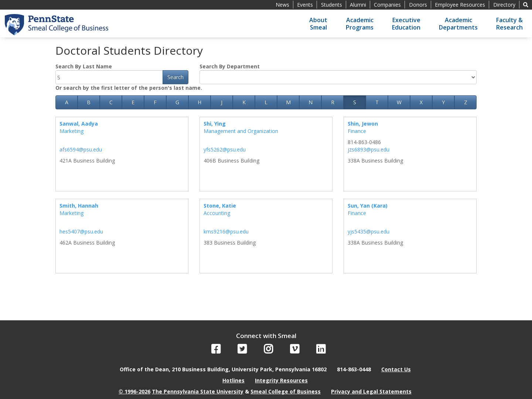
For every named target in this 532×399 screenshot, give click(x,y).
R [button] (333, 102)
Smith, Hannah (79, 206)
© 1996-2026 (134, 391)
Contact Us (396, 369)
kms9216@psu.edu (226, 231)
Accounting (217, 213)
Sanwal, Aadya (79, 124)
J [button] (222, 102)
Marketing (71, 131)
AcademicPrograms (360, 24)
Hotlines (233, 380)
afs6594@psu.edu (81, 149)
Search (175, 77)
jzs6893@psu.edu (369, 149)
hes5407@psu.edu (81, 231)
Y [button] (443, 102)
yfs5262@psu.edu (225, 149)
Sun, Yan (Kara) (368, 206)
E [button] (133, 102)
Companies (387, 5)
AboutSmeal (318, 24)
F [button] (155, 102)
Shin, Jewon (363, 124)
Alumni (358, 5)
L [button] (266, 102)
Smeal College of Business (286, 391)
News (282, 5)
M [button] (288, 102)
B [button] (89, 102)
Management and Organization (241, 131)
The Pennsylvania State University (198, 391)
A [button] (67, 102)
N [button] (311, 102)
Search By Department (230, 66)
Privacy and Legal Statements (371, 391)
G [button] (177, 102)
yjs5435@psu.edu (369, 231)
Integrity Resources (281, 380)
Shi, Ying (215, 124)
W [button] (399, 102)
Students (332, 5)
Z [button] (466, 102)
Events (305, 5)
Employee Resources (460, 5)
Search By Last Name (84, 66)
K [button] (244, 102)
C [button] (111, 102)
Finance (357, 131)
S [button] (355, 102)
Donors (418, 5)
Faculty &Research (509, 24)
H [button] (199, 102)
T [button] (377, 102)
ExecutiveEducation (406, 24)
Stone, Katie (220, 206)
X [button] (421, 102)
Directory (504, 5)
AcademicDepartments (458, 24)
